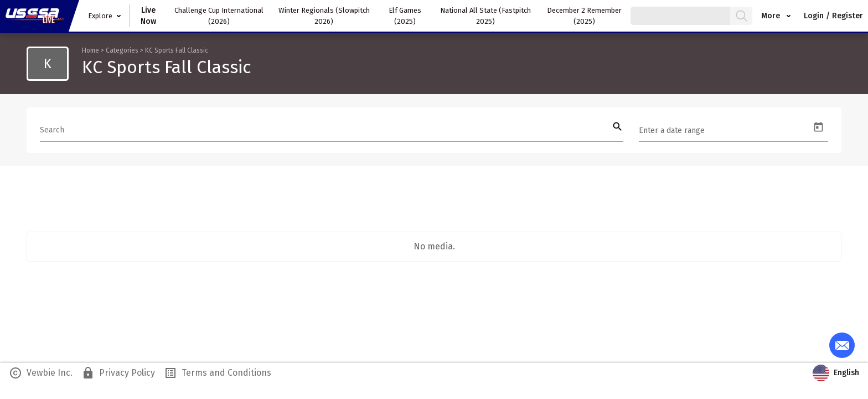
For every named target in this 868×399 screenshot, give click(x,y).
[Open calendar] (818, 127)
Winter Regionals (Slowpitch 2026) (324, 16)
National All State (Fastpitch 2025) (485, 16)
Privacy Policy (118, 373)
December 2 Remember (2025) (584, 16)
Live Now (148, 16)
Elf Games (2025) (405, 16)
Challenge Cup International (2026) (219, 16)
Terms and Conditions (218, 373)
